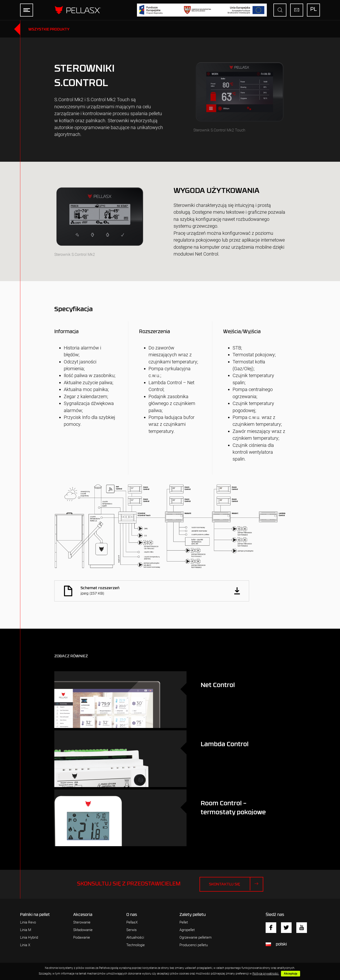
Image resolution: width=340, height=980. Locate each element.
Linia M (26, 930)
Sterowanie (82, 922)
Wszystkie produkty (49, 29)
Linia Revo (28, 922)
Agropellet (187, 930)
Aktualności (135, 938)
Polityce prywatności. (266, 974)
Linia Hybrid (29, 938)
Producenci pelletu (194, 945)
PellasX (132, 922)
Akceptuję (291, 974)
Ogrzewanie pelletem (195, 938)
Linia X (25, 945)
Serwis (132, 930)
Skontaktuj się (236, 884)
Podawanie (82, 938)
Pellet (184, 922)
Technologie (136, 945)
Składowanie (83, 930)
